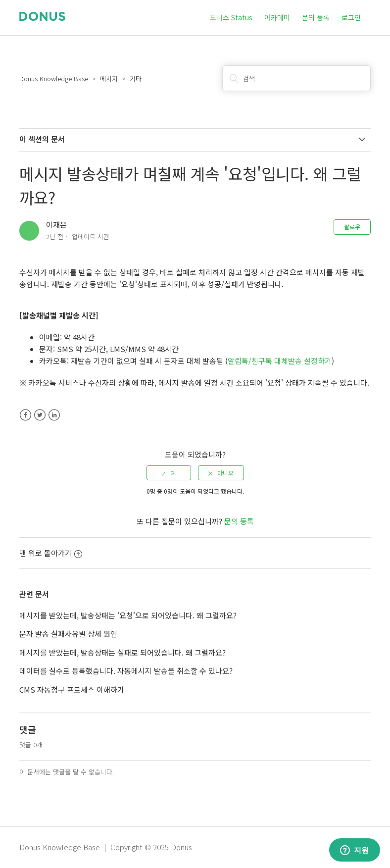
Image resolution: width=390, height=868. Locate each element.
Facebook (25, 415)
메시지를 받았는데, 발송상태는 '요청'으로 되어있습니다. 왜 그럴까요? (128, 615)
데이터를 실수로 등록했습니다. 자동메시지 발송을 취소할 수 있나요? (126, 671)
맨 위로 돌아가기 (51, 553)
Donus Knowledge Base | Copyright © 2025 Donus (106, 847)
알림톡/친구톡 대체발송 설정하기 (280, 361)
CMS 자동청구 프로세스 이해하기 (72, 689)
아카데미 (277, 17)
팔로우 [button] (352, 227)
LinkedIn (54, 415)
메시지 (109, 78)
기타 (136, 78)
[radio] (169, 473)
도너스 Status (231, 17)
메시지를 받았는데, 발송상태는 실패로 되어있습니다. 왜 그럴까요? (122, 652)
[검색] (296, 78)
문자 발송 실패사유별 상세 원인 (68, 634)
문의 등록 (316, 17)
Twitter (40, 415)
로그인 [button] (351, 17)
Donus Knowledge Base (54, 78)
